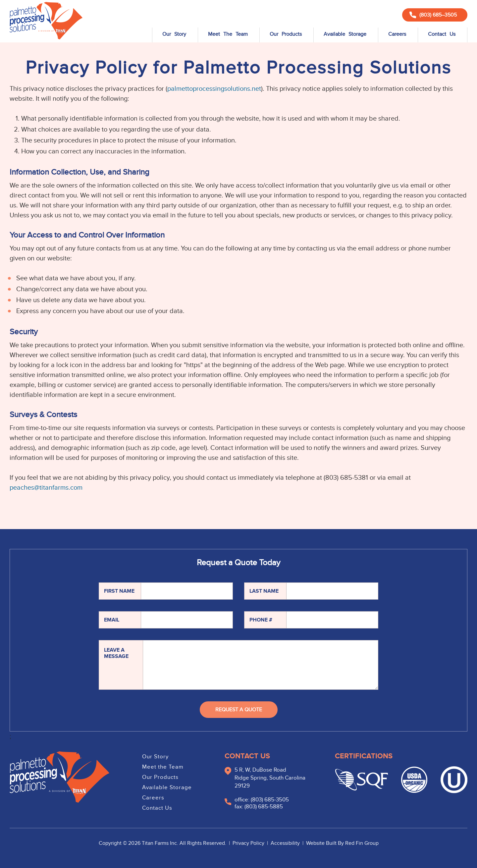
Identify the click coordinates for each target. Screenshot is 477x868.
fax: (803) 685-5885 (259, 807)
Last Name (264, 591)
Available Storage (345, 34)
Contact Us (442, 34)
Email (112, 620)
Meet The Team (228, 34)
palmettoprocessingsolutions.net (214, 89)
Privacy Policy (249, 843)
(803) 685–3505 (433, 15)
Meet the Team (163, 767)
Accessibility (286, 843)
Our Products (286, 34)
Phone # (261, 620)
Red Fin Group (362, 843)
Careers (397, 34)
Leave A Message (116, 653)
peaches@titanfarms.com (46, 488)
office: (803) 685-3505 (262, 800)
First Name (119, 591)
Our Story (174, 34)
